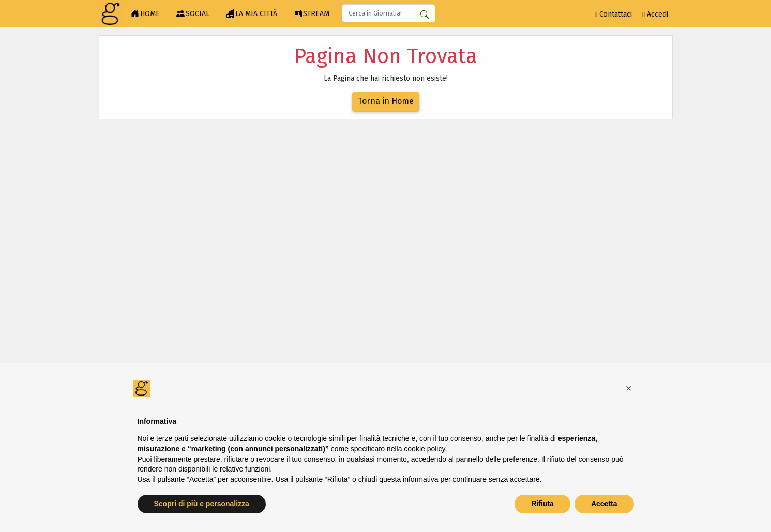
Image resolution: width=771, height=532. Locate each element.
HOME (145, 14)
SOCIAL (193, 14)
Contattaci (613, 14)
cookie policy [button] (424, 449)
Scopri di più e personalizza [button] (202, 504)
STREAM (312, 14)
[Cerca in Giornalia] (425, 14)
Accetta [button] (604, 504)
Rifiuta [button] (542, 504)
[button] (629, 388)
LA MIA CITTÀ (252, 14)
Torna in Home (386, 101)
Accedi (655, 14)
